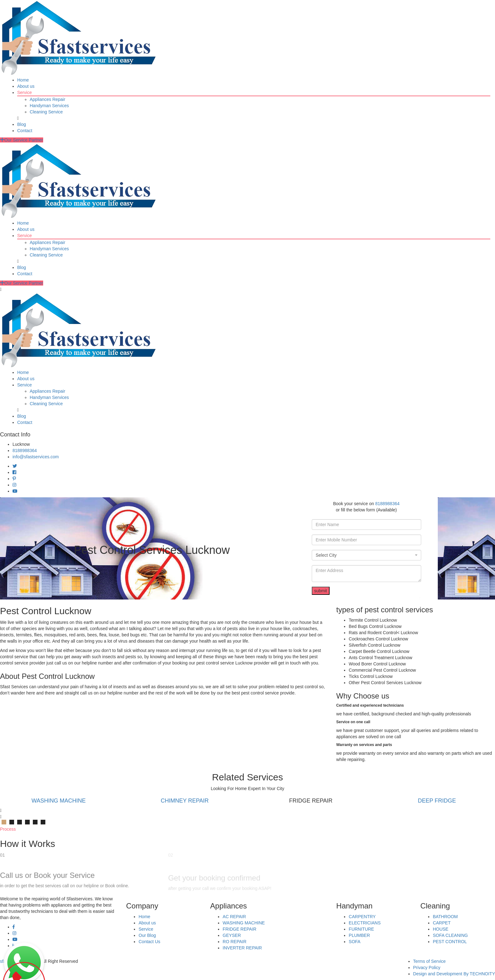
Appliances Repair (48, 99)
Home (23, 80)
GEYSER (232, 935)
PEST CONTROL (450, 942)
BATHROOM (445, 917)
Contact (25, 131)
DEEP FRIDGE (437, 801)
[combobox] (366, 555)
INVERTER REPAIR (242, 948)
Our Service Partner (22, 140)
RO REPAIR (235, 942)
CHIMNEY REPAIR (185, 801)
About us (26, 86)
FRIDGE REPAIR (240, 929)
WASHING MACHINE (59, 801)
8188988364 (25, 450)
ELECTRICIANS (365, 923)
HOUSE (441, 929)
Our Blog (147, 935)
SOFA (354, 942)
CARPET (442, 923)
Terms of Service (429, 961)
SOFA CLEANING (450, 935)
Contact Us (149, 942)
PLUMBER (359, 935)
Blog (22, 124)
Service (25, 92)
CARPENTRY (362, 917)
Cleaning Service (46, 112)
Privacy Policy (427, 968)
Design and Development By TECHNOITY (454, 974)
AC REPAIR (234, 917)
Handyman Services (49, 106)
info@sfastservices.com (36, 457)
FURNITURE (361, 929)
